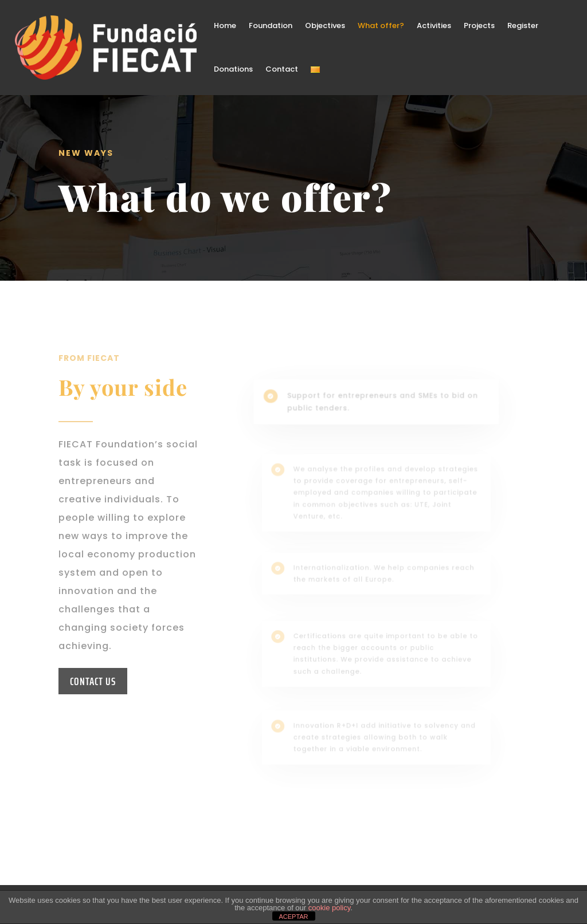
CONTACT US (93, 681)
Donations (233, 69)
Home (225, 25)
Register (523, 25)
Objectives (325, 25)
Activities (434, 25)
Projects (479, 25)
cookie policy (329, 908)
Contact (282, 69)
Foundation (271, 25)
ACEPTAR (293, 917)
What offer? (381, 25)
